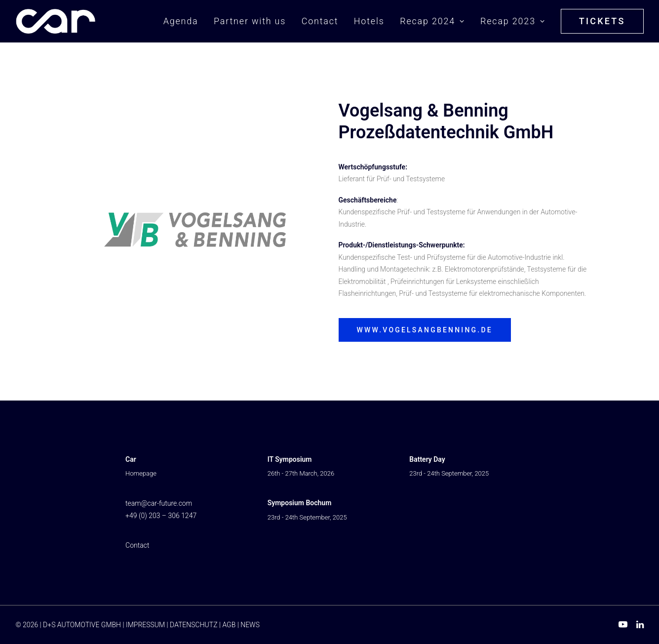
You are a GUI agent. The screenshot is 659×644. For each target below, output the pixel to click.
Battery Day (427, 459)
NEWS (250, 625)
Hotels (369, 21)
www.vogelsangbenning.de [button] (425, 330)
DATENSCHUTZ (194, 625)
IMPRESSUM (145, 625)
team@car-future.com (159, 503)
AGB (229, 625)
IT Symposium (290, 459)
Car (131, 459)
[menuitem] (184, 21)
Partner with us (250, 21)
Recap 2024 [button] (432, 21)
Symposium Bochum (300, 503)
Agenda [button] (181, 21)
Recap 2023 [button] (513, 21)
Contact (320, 21)
